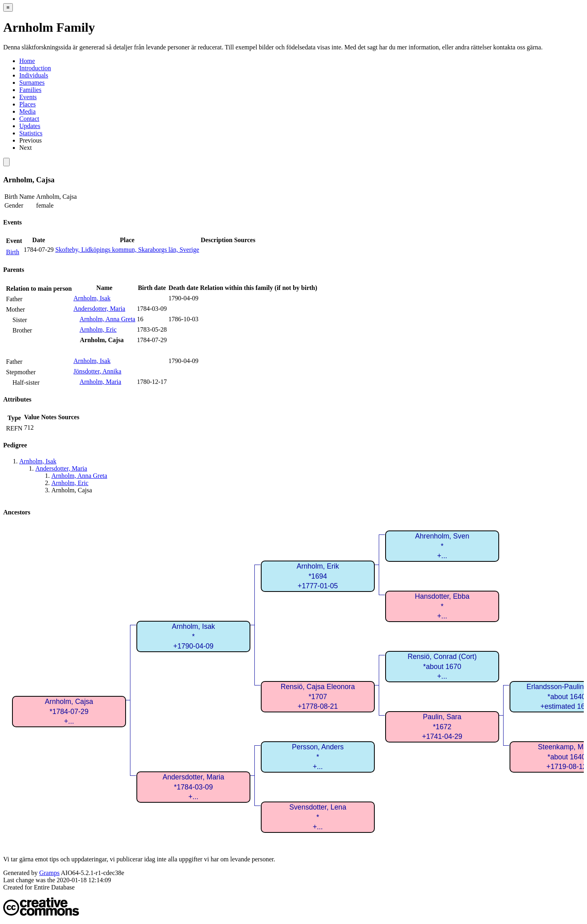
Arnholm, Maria (100, 382)
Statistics (31, 133)
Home (27, 61)
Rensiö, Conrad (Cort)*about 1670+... (442, 666)
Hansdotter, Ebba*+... (442, 606)
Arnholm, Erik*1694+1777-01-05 (318, 576)
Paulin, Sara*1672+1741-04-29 (442, 727)
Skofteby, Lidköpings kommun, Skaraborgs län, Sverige (127, 250)
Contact (29, 119)
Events (28, 97)
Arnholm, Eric (98, 329)
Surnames (32, 83)
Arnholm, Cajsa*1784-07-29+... (69, 711)
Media (27, 111)
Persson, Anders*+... (318, 757)
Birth (13, 252)
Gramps (50, 873)
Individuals (34, 75)
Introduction (35, 68)
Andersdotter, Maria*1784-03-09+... (193, 787)
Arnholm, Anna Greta (107, 319)
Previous (30, 140)
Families (30, 90)
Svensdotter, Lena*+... (318, 817)
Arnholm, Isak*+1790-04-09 (193, 636)
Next (25, 148)
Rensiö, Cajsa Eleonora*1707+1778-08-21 (318, 697)
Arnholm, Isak (92, 298)
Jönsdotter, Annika (97, 371)
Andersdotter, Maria (99, 309)
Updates (30, 126)
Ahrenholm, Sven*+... (442, 546)
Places (27, 104)
